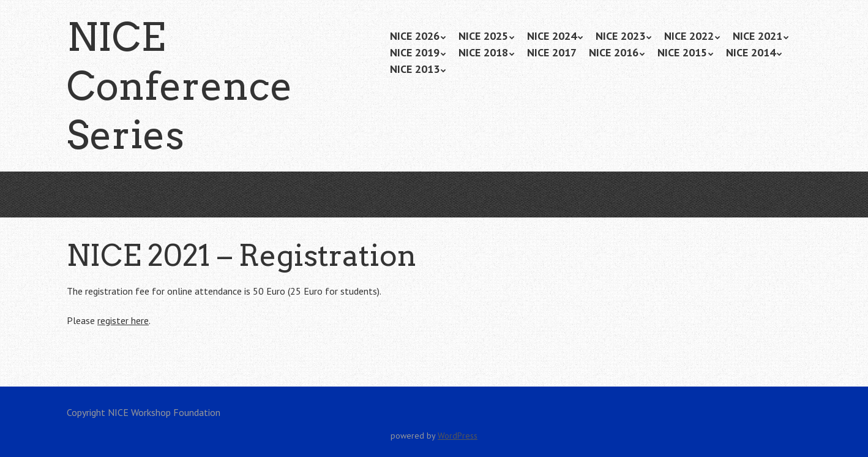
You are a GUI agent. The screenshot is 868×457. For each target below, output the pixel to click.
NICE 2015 (682, 52)
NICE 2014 (751, 52)
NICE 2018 (483, 52)
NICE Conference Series (180, 86)
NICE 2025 (483, 36)
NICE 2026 (415, 36)
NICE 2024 (552, 36)
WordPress (458, 436)
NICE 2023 (620, 36)
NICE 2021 (758, 36)
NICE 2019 (415, 52)
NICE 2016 (614, 52)
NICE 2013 (415, 69)
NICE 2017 (552, 52)
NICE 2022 (689, 36)
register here (123, 320)
